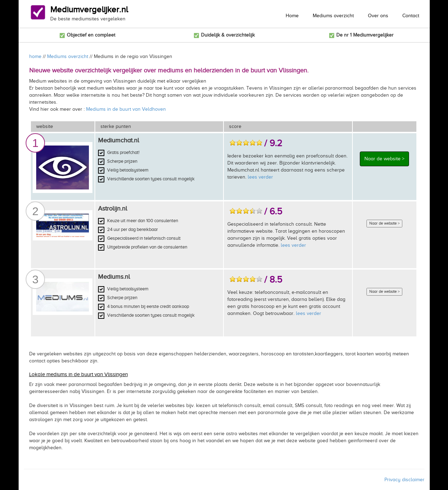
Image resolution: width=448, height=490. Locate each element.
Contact (411, 16)
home (35, 56)
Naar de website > (384, 159)
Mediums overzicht (333, 16)
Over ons (378, 16)
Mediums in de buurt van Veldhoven (126, 109)
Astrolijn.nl (113, 208)
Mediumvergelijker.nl (89, 9)
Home (292, 16)
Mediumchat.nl (119, 140)
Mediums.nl (114, 277)
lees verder (260, 177)
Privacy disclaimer (404, 480)
